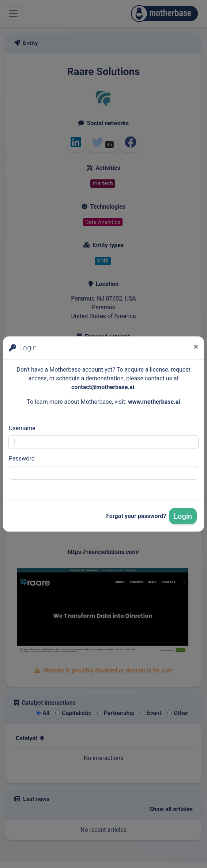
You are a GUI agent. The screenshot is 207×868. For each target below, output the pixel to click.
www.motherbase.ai (154, 402)
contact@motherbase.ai (103, 387)
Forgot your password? (136, 516)
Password (22, 459)
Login (183, 516)
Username (22, 428)
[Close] (196, 347)
